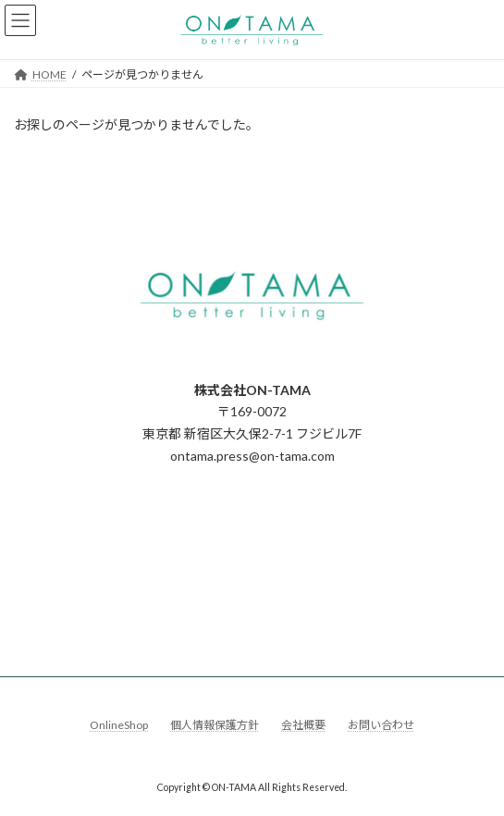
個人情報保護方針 (215, 725)
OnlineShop (119, 725)
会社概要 (303, 725)
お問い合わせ (381, 725)
